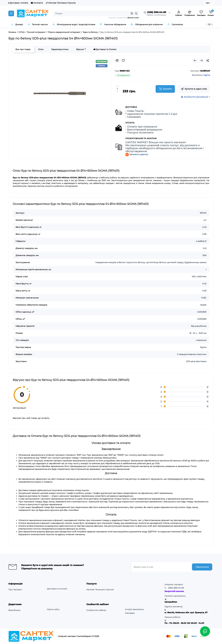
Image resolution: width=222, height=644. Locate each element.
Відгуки (81, 49)
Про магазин (15, 590)
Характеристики (60, 49)
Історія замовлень (134, 609)
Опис (41, 49)
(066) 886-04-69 (155, 12)
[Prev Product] (195, 61)
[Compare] (117, 61)
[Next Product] (201, 61)
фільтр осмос (133, 18)
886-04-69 (176, 588)
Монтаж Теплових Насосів (61, 3)
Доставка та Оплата (105, 49)
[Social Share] (208, 61)
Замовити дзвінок (137, 154)
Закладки (130, 613)
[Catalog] (11, 13)
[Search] (136, 13)
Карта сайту (53, 609)
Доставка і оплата (18, 3)
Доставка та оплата (57, 589)
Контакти (37, 3)
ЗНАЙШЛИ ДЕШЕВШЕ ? (196, 97)
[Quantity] (117, 89)
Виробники (14, 610)
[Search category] (132, 13)
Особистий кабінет (96, 610)
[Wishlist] (123, 61)
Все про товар (23, 49)
